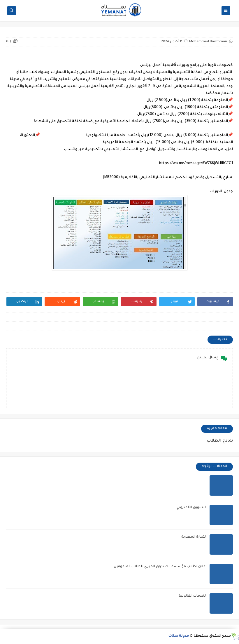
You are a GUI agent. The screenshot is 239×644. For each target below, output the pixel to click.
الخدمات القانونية (193, 596)
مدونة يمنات (179, 636)
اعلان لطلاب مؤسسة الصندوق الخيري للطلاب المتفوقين (160, 567)
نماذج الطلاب (220, 441)
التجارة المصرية (194, 537)
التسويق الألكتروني (192, 508)
